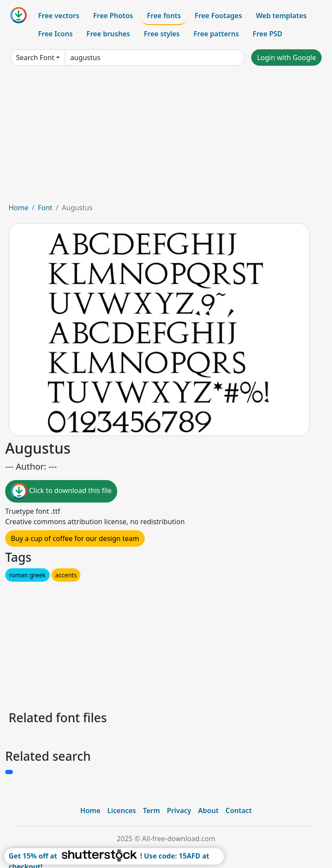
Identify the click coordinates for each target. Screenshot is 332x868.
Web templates (281, 16)
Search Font (35, 58)
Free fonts (164, 16)
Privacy (179, 810)
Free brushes (108, 34)
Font (45, 208)
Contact (239, 810)
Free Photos (113, 16)
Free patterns (216, 34)
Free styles (162, 34)
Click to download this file (61, 491)
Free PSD (268, 34)
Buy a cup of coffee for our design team (75, 538)
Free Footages (218, 16)
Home (19, 208)
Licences (121, 810)
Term (151, 810)
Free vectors (59, 16)
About (208, 810)
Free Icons (55, 34)
